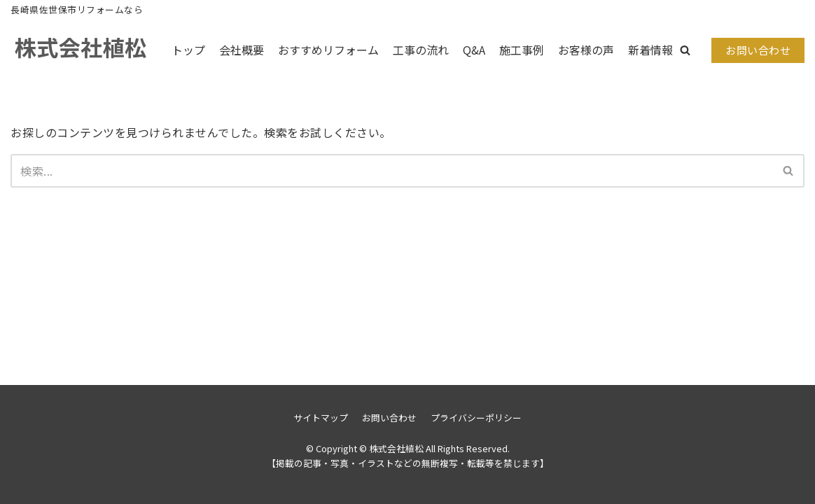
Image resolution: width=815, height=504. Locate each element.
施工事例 (522, 50)
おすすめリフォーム (328, 50)
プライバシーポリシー (476, 418)
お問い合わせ (758, 50)
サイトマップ (321, 418)
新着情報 (650, 50)
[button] (685, 50)
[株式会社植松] (81, 50)
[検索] (392, 171)
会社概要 (242, 50)
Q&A (474, 50)
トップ (188, 50)
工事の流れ (421, 50)
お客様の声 (586, 50)
